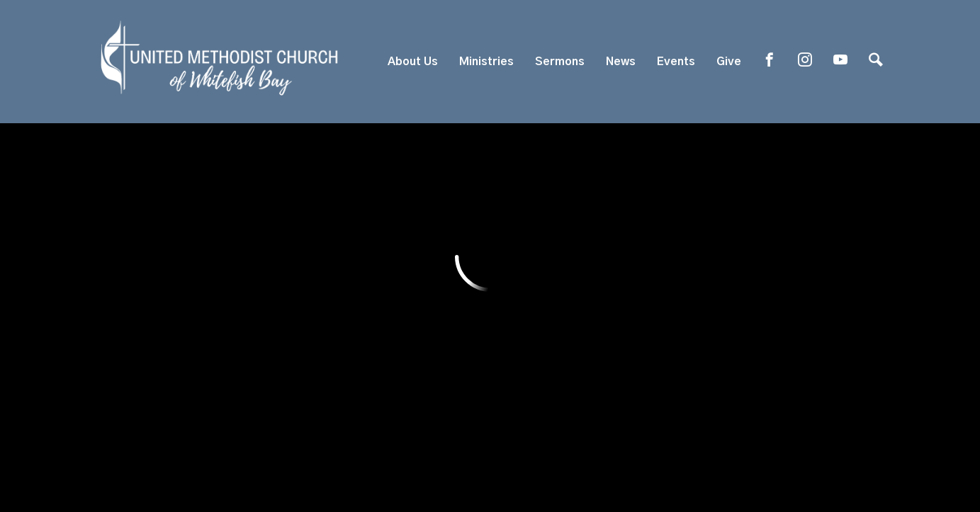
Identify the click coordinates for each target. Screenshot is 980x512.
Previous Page (192, 188)
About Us (413, 62)
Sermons (560, 62)
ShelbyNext (490, 474)
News (621, 62)
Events (676, 62)
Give (729, 62)
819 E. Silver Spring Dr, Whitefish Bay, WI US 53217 (414, 376)
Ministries (486, 62)
